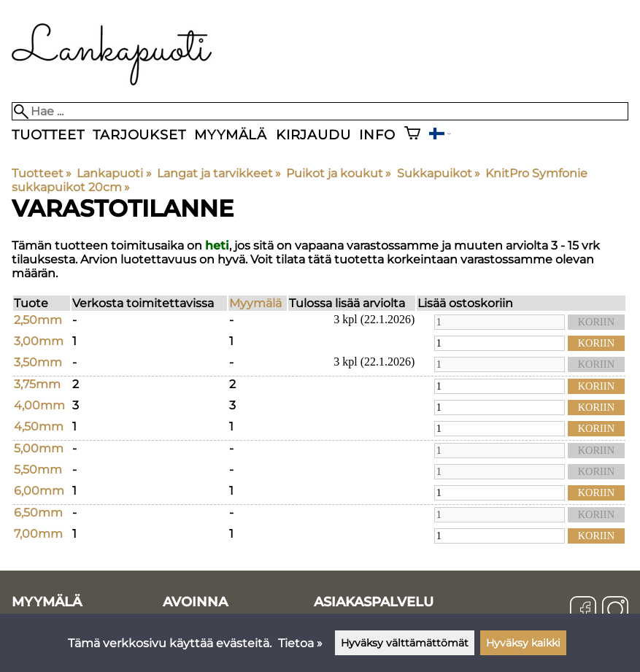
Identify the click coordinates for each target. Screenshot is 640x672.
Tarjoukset (139, 135)
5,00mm (39, 448)
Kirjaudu (313, 135)
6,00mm (39, 491)
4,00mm (39, 405)
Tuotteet (48, 135)
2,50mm (38, 320)
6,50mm (38, 513)
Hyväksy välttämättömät (405, 643)
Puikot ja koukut (339, 173)
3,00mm (39, 341)
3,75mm (37, 384)
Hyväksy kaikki (523, 643)
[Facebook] (583, 611)
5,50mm (38, 470)
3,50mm (38, 362)
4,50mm (39, 426)
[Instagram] (615, 611)
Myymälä (231, 135)
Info (377, 135)
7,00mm (38, 534)
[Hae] (320, 111)
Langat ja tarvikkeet (219, 173)
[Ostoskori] (412, 135)
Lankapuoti (114, 173)
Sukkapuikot (439, 173)
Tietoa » (300, 643)
